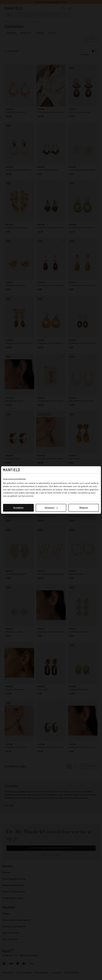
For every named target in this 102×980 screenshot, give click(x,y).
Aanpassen (51, 508)
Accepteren (18, 508)
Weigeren (84, 508)
